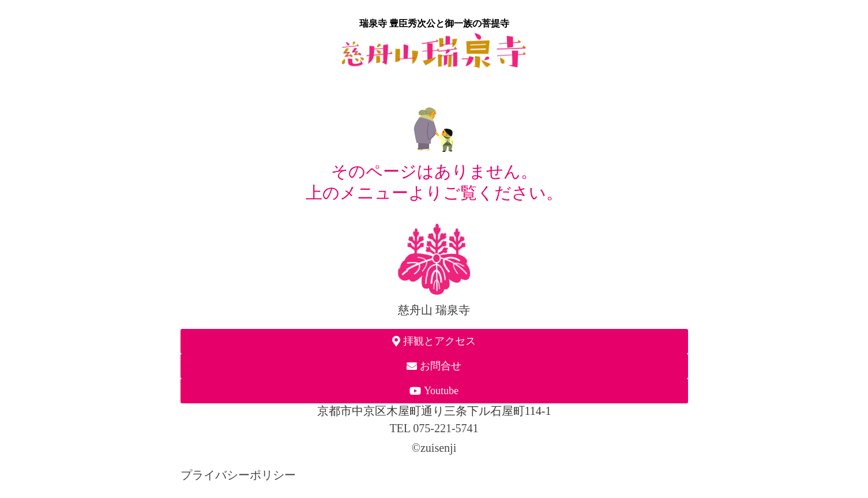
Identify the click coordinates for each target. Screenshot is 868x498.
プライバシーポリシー (238, 475)
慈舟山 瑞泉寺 (434, 310)
